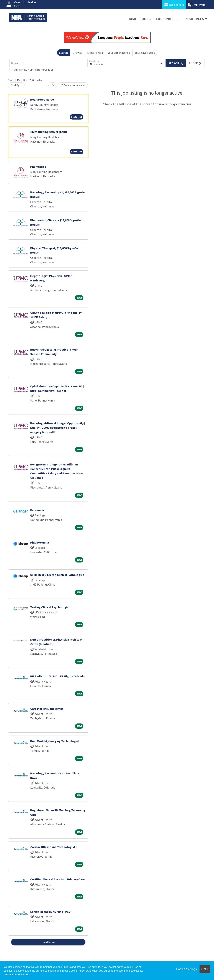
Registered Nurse (42, 99)
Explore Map (95, 53)
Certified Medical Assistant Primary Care (57, 879)
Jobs (146, 19)
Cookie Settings (186, 969)
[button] (195, 63)
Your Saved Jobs (145, 53)
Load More (48, 942)
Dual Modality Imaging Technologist (55, 741)
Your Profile (168, 19)
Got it (205, 969)
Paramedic (37, 510)
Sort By (15, 85)
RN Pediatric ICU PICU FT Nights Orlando (57, 676)
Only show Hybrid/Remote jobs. (34, 70)
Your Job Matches (119, 53)
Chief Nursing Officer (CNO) (49, 132)
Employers (197, 5)
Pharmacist (38, 167)
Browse (77, 53)
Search (63, 53)
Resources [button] (194, 19)
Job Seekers (174, 5)
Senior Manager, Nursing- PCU (50, 912)
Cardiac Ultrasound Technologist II (54, 847)
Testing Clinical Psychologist (50, 607)
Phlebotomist (40, 542)
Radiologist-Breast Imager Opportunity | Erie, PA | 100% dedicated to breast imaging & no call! (58, 428)
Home (132, 19)
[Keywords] (48, 63)
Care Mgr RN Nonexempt (47, 709)
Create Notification (73, 85)
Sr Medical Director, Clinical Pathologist (57, 575)
